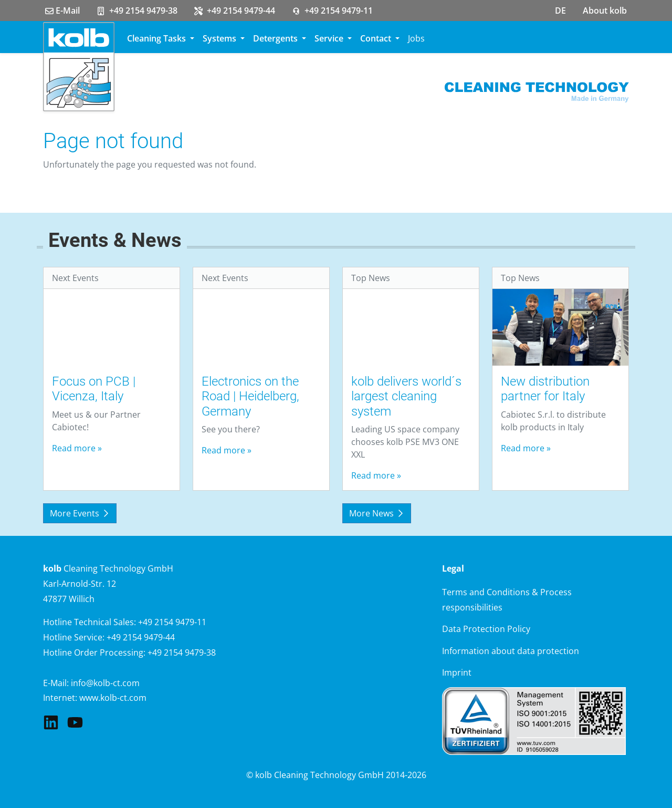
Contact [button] (377, 38)
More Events (80, 513)
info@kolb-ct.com (105, 683)
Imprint (457, 672)
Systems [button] (220, 38)
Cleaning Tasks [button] (157, 38)
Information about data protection (511, 651)
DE (560, 11)
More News (377, 513)
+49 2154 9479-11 (332, 11)
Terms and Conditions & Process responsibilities (507, 600)
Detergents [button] (276, 38)
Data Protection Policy (486, 629)
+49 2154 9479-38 (137, 11)
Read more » (77, 448)
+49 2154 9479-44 (235, 11)
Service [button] (330, 38)
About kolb (605, 11)
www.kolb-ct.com (113, 698)
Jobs (416, 38)
